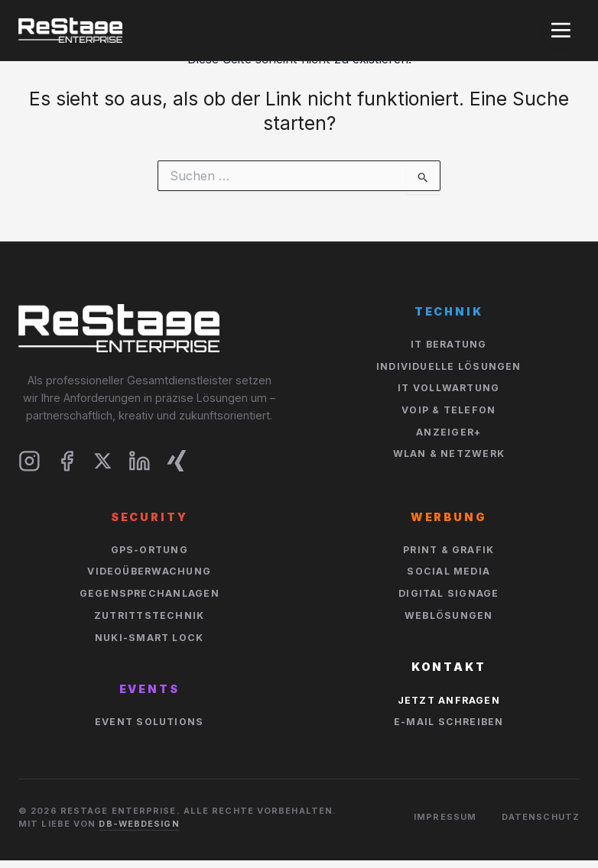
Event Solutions (149, 722)
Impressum (445, 817)
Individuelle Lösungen (449, 366)
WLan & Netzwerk (449, 453)
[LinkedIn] (140, 461)
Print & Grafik (448, 550)
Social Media (448, 571)
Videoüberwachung (149, 571)
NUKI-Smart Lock (149, 638)
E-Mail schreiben (449, 722)
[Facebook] (67, 461)
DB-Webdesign (139, 824)
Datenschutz (541, 817)
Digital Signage (448, 593)
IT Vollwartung (448, 388)
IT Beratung (449, 344)
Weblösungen (449, 615)
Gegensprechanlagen (149, 593)
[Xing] (177, 461)
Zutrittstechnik (149, 615)
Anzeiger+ (448, 432)
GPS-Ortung (149, 550)
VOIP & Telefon (448, 410)
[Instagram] (29, 461)
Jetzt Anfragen (449, 700)
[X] (103, 461)
